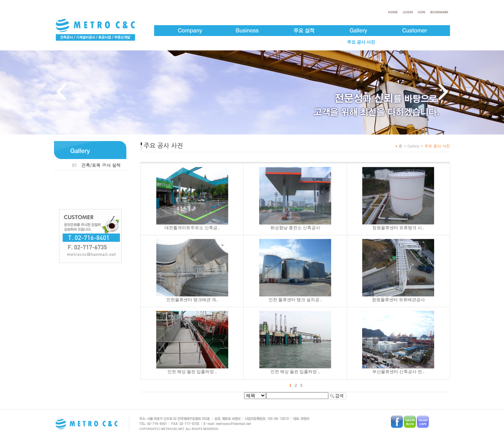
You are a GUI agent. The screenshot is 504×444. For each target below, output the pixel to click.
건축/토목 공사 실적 (101, 165)
